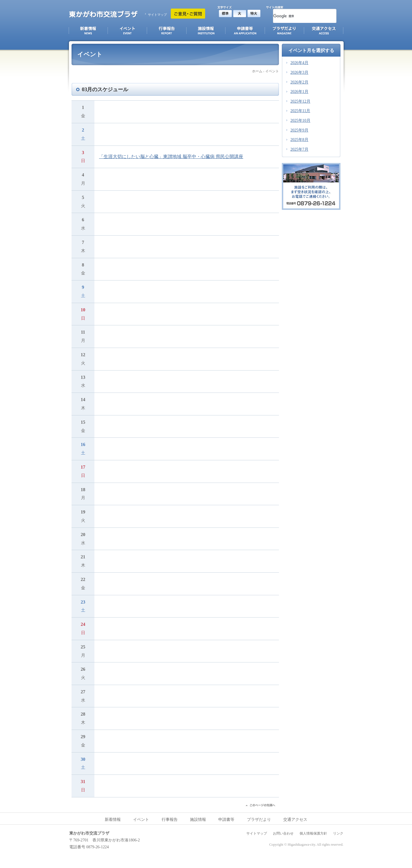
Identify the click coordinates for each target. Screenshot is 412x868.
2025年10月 (300, 121)
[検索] (298, 16)
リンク (338, 833)
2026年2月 (299, 82)
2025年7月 (299, 149)
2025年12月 (300, 101)
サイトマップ (157, 15)
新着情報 (113, 820)
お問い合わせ (283, 833)
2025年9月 (299, 130)
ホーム (257, 71)
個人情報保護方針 (313, 833)
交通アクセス (295, 820)
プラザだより (259, 820)
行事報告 (170, 820)
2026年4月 (299, 63)
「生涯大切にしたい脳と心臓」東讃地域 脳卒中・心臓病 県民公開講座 (171, 157)
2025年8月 (299, 140)
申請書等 (226, 820)
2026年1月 (299, 92)
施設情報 (198, 820)
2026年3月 (299, 72)
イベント (272, 71)
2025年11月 (300, 111)
